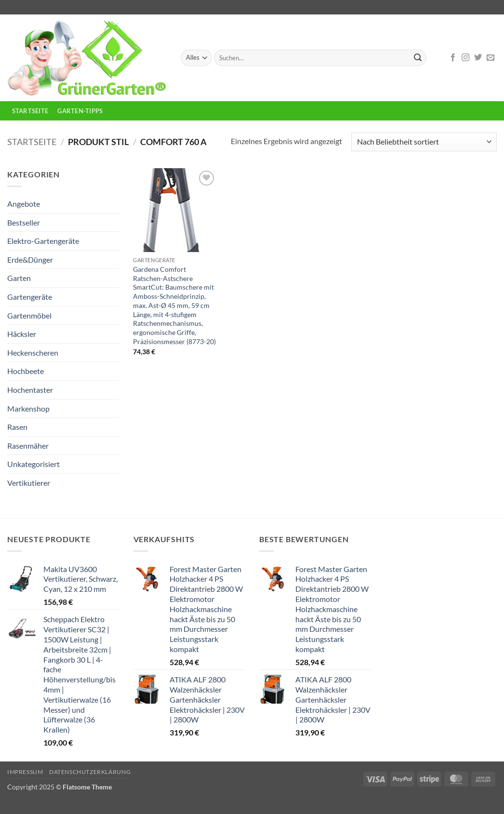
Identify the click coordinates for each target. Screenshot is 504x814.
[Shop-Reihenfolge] (424, 142)
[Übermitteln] (418, 58)
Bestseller (24, 222)
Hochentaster (30, 390)
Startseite (30, 111)
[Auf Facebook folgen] (453, 58)
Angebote (24, 204)
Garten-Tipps (80, 111)
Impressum (25, 772)
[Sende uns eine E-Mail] (491, 58)
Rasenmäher (28, 446)
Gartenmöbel (29, 315)
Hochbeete (26, 371)
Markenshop (28, 408)
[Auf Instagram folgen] (465, 58)
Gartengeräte (30, 297)
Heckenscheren (33, 353)
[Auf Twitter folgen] (478, 58)
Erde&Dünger (30, 260)
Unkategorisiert (33, 464)
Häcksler (22, 334)
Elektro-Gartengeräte (43, 241)
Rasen (17, 427)
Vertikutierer (29, 483)
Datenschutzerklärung (90, 772)
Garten (19, 278)
